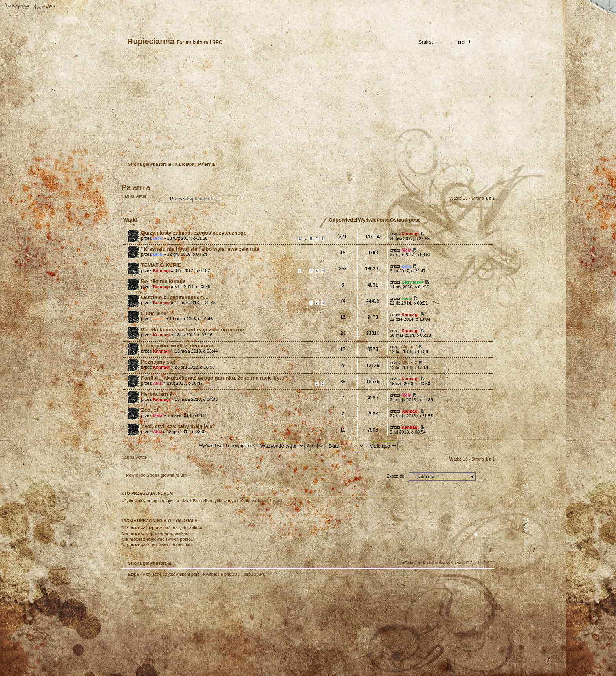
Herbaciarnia (157, 394)
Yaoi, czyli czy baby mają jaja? (178, 426)
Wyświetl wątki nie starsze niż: (252, 446)
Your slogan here (245, 627)
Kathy (159, 319)
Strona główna (18, 7)
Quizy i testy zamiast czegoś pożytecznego (194, 233)
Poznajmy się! (158, 362)
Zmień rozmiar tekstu (45, 7)
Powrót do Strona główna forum (156, 475)
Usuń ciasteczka (412, 563)
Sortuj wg (336, 446)
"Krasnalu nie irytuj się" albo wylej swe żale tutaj (201, 249)
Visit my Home (471, 649)
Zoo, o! (150, 410)
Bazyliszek (412, 282)
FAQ (73, 7)
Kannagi (410, 234)
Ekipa (134, 574)
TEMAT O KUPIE (161, 265)
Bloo (158, 238)
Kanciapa (185, 164)
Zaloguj (175, 147)
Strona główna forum (307, 108)
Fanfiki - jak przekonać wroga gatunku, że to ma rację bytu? (214, 378)
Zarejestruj (150, 147)
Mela (406, 250)
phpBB (210, 626)
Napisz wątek (140, 199)
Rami (407, 298)
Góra (485, 579)
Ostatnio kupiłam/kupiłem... (175, 297)
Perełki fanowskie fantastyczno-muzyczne (192, 330)
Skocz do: (396, 476)
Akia (157, 383)
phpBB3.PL (255, 574)
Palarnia (207, 164)
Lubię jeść (154, 313)
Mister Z (409, 347)
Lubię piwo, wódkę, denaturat (177, 346)
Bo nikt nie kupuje (163, 281)
